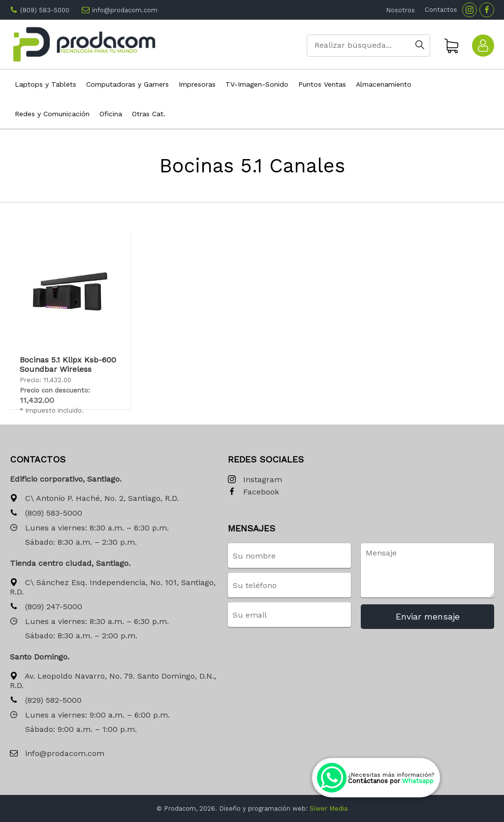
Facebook (253, 492)
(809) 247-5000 (46, 607)
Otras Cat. (149, 114)
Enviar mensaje (428, 616)
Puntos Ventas (322, 84)
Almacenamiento (384, 84)
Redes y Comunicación (52, 114)
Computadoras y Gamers (127, 84)
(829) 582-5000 (46, 701)
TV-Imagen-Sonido (257, 84)
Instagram (255, 480)
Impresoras (197, 84)
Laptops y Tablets (46, 84)
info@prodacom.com (125, 10)
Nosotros (400, 10)
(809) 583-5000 (45, 10)
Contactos (441, 10)
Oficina (111, 114)
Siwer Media (329, 808)
